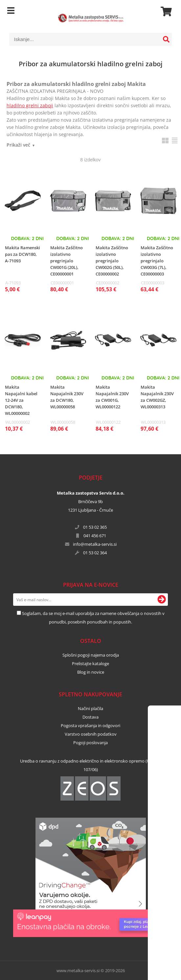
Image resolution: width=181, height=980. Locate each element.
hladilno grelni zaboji (30, 105)
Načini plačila (90, 708)
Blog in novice (91, 672)
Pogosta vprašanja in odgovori (90, 725)
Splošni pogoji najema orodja (91, 655)
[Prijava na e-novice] (162, 600)
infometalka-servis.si (95, 544)
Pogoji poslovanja (90, 743)
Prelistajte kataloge (90, 664)
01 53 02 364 (95, 553)
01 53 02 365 (95, 527)
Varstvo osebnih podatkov (91, 734)
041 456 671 (95, 536)
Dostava (90, 717)
